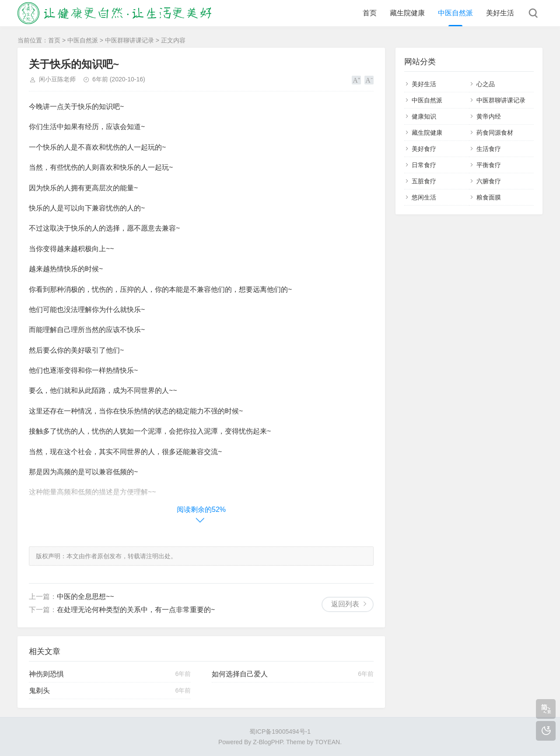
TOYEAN (327, 742)
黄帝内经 (489, 116)
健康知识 (424, 116)
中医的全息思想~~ (86, 597)
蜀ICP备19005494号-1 (280, 731)
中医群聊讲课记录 (129, 40)
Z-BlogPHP (268, 742)
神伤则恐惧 (46, 674)
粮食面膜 (489, 197)
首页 (370, 13)
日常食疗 (424, 165)
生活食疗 (489, 149)
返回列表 (345, 604)
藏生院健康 (407, 13)
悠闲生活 (424, 197)
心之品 (486, 84)
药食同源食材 (495, 133)
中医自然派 (455, 13)
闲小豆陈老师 (57, 79)
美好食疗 (424, 149)
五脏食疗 (424, 181)
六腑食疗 (489, 181)
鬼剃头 (39, 691)
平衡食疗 (489, 165)
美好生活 (500, 13)
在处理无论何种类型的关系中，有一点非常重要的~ (136, 610)
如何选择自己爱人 (240, 674)
